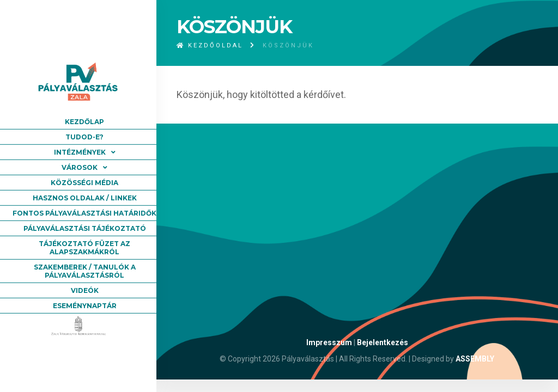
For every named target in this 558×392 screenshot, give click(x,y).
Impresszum (329, 342)
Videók (85, 290)
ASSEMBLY (475, 359)
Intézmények (80, 152)
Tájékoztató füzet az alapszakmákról (84, 248)
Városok (80, 167)
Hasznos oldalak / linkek (85, 198)
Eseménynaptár (85, 306)
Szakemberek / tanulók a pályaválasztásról (85, 271)
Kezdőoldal (210, 45)
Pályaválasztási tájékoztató (85, 228)
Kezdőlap (84, 122)
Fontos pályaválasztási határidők (84, 213)
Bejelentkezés (383, 342)
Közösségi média (84, 183)
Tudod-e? (84, 137)
